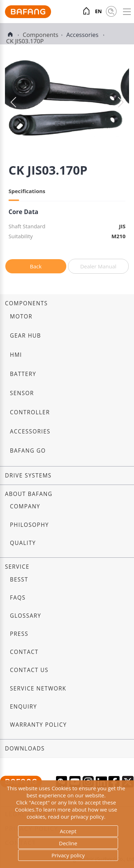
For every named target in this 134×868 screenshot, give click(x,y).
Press (19, 634)
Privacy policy (68, 855)
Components (26, 303)
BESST (19, 580)
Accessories (83, 35)
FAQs (18, 598)
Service (17, 567)
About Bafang (29, 494)
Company (25, 506)
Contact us (29, 670)
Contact (24, 652)
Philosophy (29, 525)
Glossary (26, 616)
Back (36, 266)
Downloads (25, 749)
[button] (121, 102)
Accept (68, 831)
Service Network (38, 689)
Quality (23, 543)
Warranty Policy (38, 725)
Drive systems (28, 476)
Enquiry (24, 707)
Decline (68, 843)
